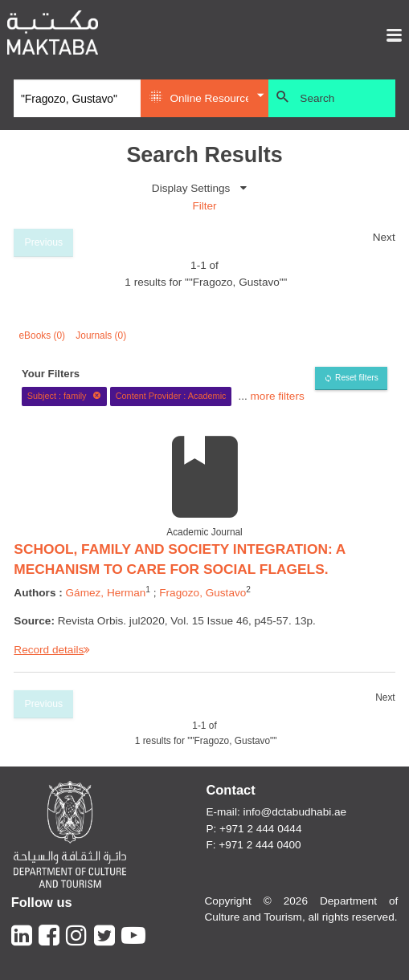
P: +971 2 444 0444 (254, 829)
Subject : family (64, 396)
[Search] (77, 99)
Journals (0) (101, 335)
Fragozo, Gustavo (202, 593)
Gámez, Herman (106, 593)
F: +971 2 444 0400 (253, 845)
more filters (278, 395)
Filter (204, 206)
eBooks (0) (43, 335)
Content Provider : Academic (171, 396)
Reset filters (357, 378)
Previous (44, 242)
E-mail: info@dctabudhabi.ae (276, 812)
